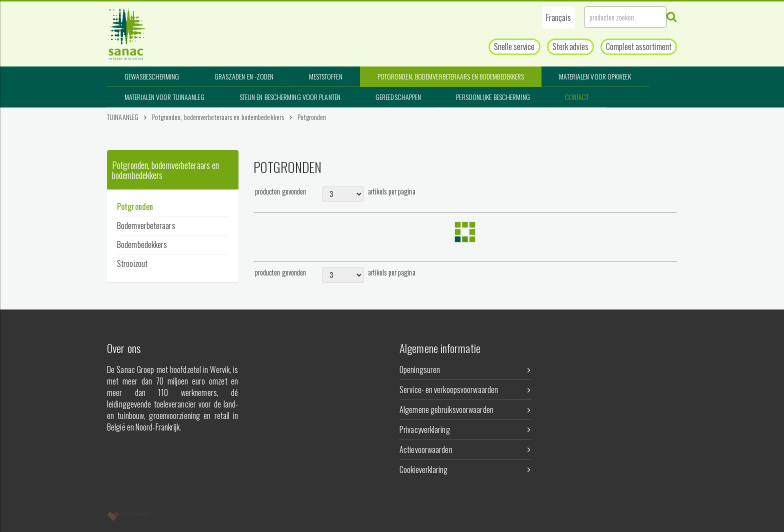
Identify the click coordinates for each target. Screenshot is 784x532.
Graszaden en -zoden (244, 76)
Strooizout (132, 263)
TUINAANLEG (123, 117)
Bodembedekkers (142, 244)
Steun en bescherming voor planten (290, 97)
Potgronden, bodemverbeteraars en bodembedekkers (451, 76)
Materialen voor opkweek (595, 76)
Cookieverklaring (465, 469)
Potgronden (312, 117)
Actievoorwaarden (465, 449)
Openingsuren (465, 369)
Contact (577, 97)
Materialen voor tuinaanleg (164, 97)
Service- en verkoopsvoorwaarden (465, 389)
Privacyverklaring (465, 429)
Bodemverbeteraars (146, 225)
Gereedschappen (398, 97)
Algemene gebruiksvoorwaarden (465, 409)
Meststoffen (326, 76)
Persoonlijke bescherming (493, 97)
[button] (558, 17)
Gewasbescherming (152, 76)
